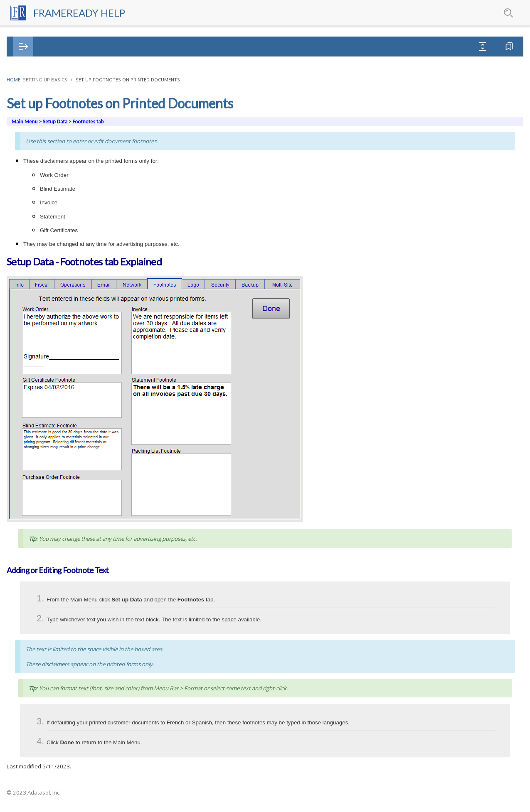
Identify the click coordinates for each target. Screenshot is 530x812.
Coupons (31, 548)
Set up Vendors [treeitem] (44, 345)
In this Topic (434, 105)
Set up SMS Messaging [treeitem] (55, 170)
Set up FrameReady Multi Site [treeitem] (64, 287)
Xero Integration (41, 752)
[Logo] (30, 13)
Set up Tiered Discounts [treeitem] (57, 330)
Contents (51, 47)
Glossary (110, 47)
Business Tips (37, 389)
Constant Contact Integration (59, 650)
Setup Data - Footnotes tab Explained (460, 121)
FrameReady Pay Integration (58, 607)
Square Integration (44, 708)
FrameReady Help (96, 13)
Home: (167, 80)
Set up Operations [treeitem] (48, 127)
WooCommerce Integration (56, 737)
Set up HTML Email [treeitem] (50, 156)
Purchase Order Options (56, 83)
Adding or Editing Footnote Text (467, 136)
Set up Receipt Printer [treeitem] (53, 301)
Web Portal (34, 723)
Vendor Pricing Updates (51, 418)
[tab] (51, 47)
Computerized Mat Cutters (55, 636)
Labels (27, 519)
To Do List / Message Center (58, 578)
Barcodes (31, 621)
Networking (34, 403)
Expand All (433, 46)
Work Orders (36, 447)
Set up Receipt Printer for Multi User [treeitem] (73, 316)
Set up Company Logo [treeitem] (54, 214)
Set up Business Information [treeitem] (62, 98)
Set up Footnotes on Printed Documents (281, 80)
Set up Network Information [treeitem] (62, 185)
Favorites (493, 46)
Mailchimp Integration (48, 665)
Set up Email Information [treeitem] (57, 141)
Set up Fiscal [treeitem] (41, 112)
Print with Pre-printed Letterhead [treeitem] (69, 229)
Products (31, 505)
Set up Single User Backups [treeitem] (61, 258)
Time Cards (34, 592)
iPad (24, 781)
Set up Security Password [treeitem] (58, 243)
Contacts (31, 476)
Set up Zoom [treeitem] (41, 359)
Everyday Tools (39, 796)
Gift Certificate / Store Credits (59, 534)
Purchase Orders (41, 490)
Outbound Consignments (53, 563)
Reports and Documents (52, 767)
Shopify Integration (45, 694)
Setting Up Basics (198, 80)
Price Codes (35, 432)
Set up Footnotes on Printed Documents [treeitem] (80, 200)
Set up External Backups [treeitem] (57, 272)
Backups (30, 374)
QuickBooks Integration (51, 679)
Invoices (29, 461)
